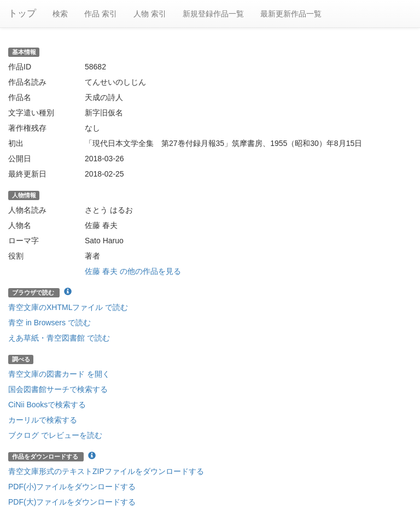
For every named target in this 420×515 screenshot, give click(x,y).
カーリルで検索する (43, 420)
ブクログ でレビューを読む (55, 435)
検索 (60, 14)
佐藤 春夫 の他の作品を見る (133, 271)
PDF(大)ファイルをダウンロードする (72, 502)
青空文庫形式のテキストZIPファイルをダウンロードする (106, 471)
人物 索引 (150, 14)
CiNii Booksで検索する (47, 405)
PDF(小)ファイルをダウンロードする (72, 487)
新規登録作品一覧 (213, 14)
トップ (22, 13)
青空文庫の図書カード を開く (59, 374)
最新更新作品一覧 (291, 14)
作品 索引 (101, 14)
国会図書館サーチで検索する (58, 389)
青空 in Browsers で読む (49, 323)
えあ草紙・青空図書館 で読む (59, 338)
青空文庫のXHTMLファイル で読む (68, 307)
